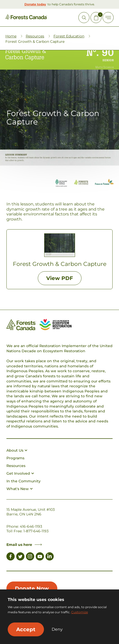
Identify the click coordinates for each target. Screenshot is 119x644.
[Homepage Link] (26, 18)
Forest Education (69, 36)
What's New (20, 489)
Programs (15, 458)
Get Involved (20, 473)
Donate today (35, 4)
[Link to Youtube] (40, 557)
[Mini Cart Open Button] (96, 18)
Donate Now (32, 588)
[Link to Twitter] (20, 557)
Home (11, 36)
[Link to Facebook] (11, 557)
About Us (17, 450)
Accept (26, 629)
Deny (57, 629)
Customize (80, 612)
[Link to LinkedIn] (50, 557)
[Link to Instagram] (30, 557)
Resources (35, 36)
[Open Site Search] (84, 18)
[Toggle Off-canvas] (108, 18)
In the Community (24, 481)
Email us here (24, 545)
